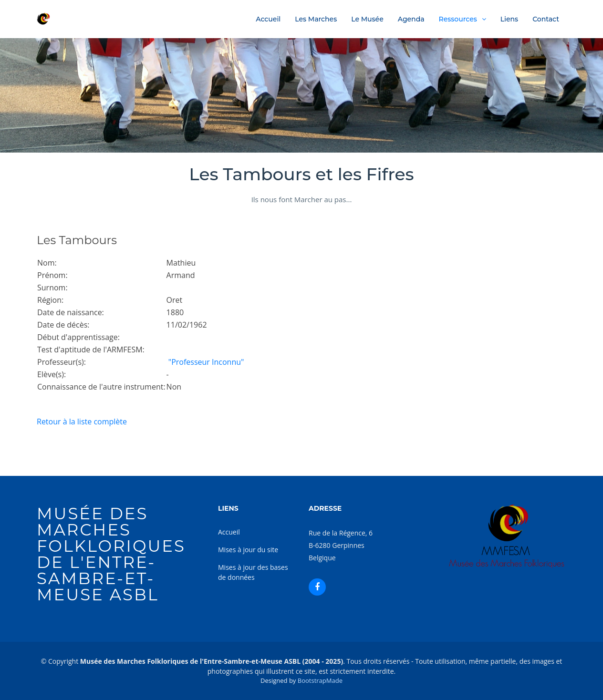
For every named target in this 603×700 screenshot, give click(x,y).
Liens (509, 19)
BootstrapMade (320, 680)
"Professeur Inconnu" (205, 362)
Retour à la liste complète (82, 422)
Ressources (458, 19)
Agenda (411, 19)
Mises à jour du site (248, 550)
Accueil (268, 19)
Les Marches (316, 19)
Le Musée (367, 19)
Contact (546, 19)
